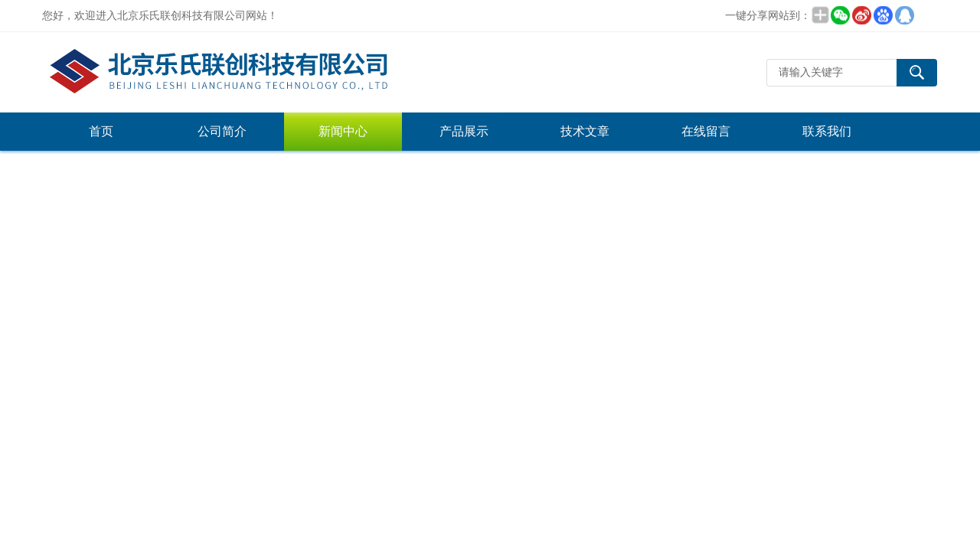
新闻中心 (343, 131)
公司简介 (222, 131)
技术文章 (585, 131)
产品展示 (464, 131)
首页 (101, 131)
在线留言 (706, 131)
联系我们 (827, 131)
